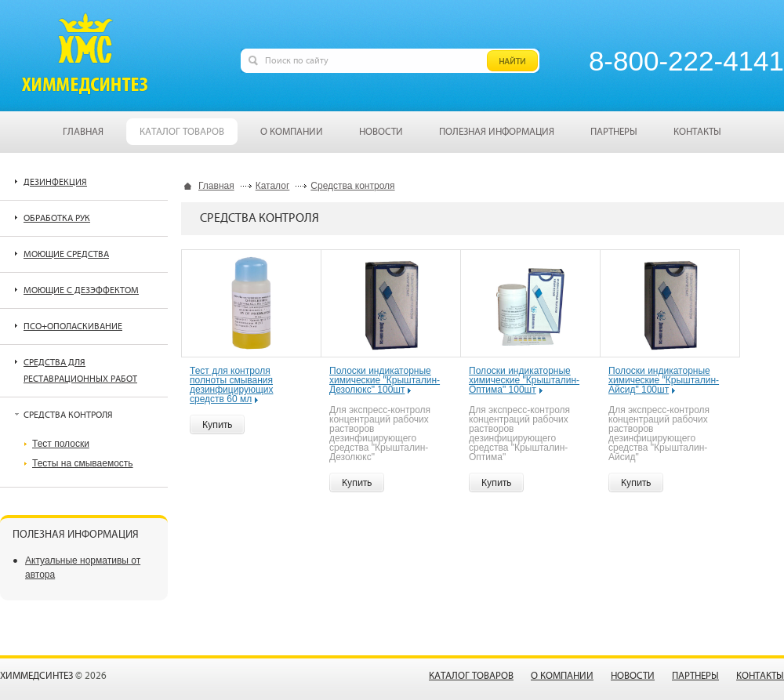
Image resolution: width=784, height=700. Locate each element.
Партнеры (695, 676)
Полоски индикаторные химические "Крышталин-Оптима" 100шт (524, 380)
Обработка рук (57, 218)
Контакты (760, 676)
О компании (562, 676)
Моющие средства (66, 254)
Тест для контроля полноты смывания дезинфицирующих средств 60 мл (232, 385)
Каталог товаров (471, 676)
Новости (633, 676)
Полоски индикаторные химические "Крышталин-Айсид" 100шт (664, 380)
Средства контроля (352, 186)
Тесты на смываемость (83, 463)
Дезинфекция (55, 182)
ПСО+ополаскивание (73, 326)
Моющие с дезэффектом (81, 290)
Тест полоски (61, 444)
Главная (216, 186)
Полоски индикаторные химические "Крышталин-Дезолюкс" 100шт (385, 380)
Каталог (273, 186)
